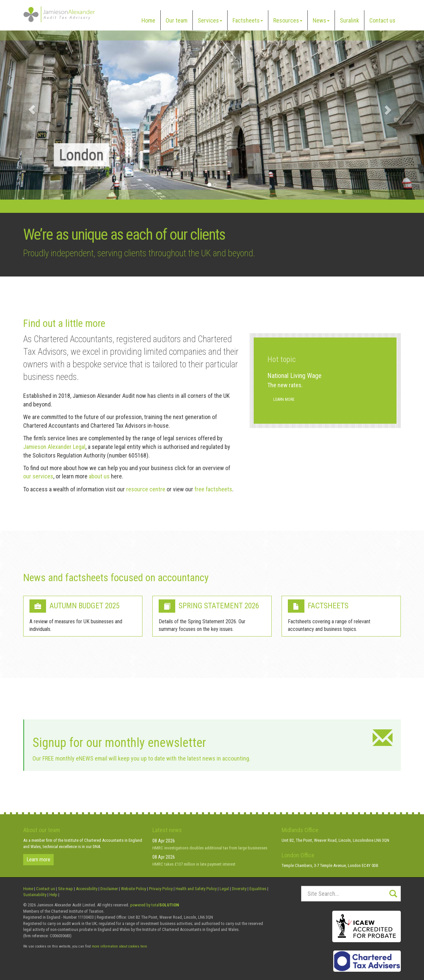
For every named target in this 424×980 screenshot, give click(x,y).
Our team (177, 20)
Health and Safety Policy (196, 889)
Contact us (382, 20)
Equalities (258, 889)
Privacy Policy (161, 889)
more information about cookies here (119, 946)
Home (148, 20)
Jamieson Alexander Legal (54, 447)
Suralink (349, 20)
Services (210, 20)
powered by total (155, 905)
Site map (65, 889)
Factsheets (248, 20)
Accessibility (87, 889)
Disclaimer (109, 889)
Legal (224, 889)
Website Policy (133, 889)
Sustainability (35, 895)
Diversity (239, 889)
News (321, 20)
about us (99, 476)
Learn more (284, 399)
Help (53, 895)
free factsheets (213, 489)
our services (38, 476)
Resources (288, 20)
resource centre (146, 489)
